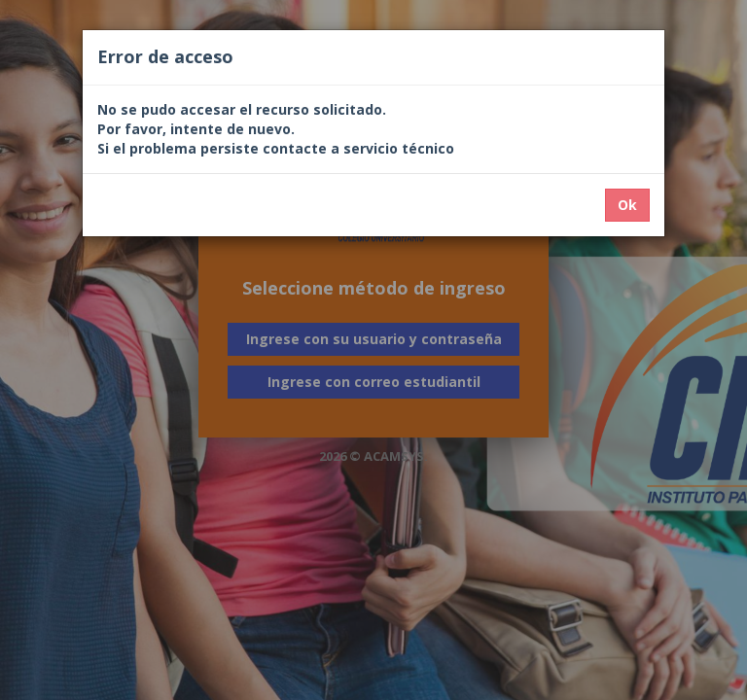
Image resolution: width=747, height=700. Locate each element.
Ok (627, 205)
